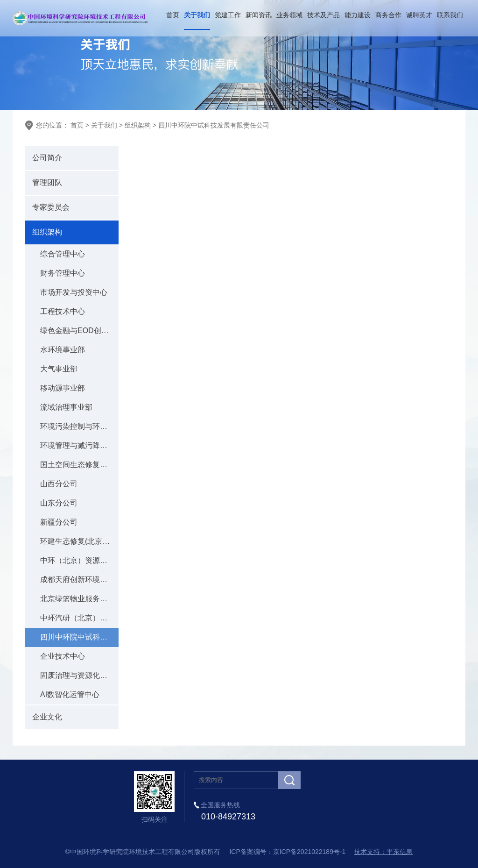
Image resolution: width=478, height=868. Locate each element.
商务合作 (388, 15)
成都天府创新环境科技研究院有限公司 (79, 580)
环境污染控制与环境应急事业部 (79, 426)
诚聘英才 (419, 15)
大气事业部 (59, 369)
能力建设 (358, 15)
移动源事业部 (63, 388)
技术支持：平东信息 (383, 852)
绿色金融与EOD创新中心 (79, 331)
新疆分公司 (59, 522)
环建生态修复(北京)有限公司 (79, 541)
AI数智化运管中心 (70, 694)
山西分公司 (59, 484)
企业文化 (47, 717)
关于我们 (197, 15)
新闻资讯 (259, 15)
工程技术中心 (63, 311)
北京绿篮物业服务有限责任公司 (79, 599)
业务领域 (289, 15)
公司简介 (47, 158)
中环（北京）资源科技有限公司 (79, 560)
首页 (173, 15)
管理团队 (47, 182)
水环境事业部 (63, 350)
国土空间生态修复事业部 (79, 465)
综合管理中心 (63, 254)
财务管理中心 (63, 273)
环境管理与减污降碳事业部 (79, 445)
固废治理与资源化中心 (77, 675)
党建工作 (228, 15)
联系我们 (450, 15)
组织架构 (138, 125)
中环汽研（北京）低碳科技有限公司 (79, 618)
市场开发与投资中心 (74, 292)
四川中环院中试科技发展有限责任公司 (214, 125)
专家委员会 (51, 207)
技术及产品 (323, 15)
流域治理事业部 (66, 407)
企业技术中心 (63, 656)
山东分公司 (59, 503)
